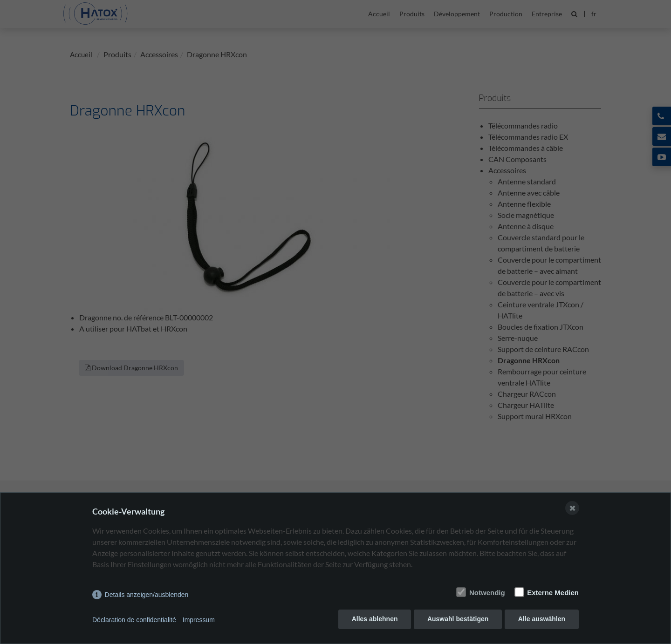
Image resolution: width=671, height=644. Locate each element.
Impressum (199, 621)
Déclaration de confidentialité (134, 621)
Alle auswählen (542, 621)
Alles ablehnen (373, 621)
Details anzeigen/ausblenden (147, 596)
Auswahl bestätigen (457, 621)
